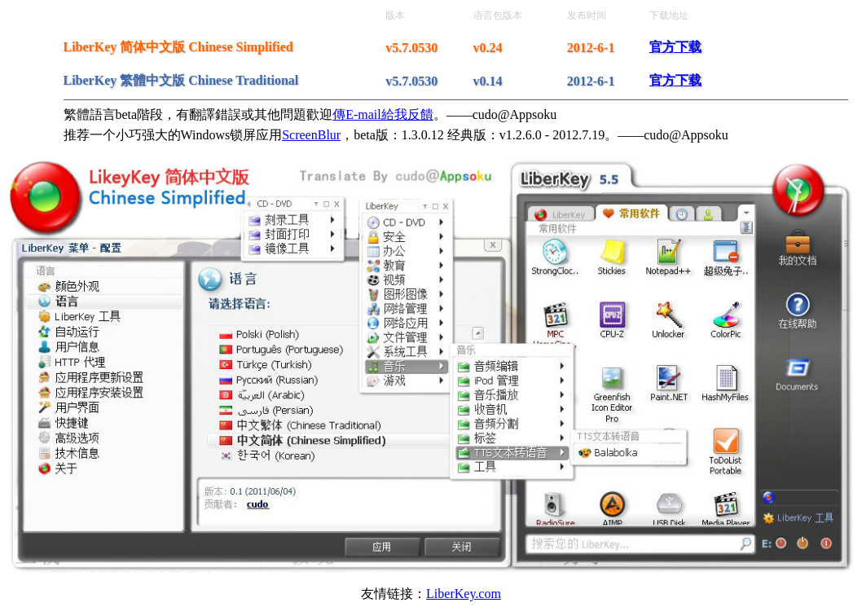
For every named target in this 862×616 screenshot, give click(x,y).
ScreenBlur (311, 135)
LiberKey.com (464, 594)
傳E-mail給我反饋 (383, 114)
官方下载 (675, 47)
